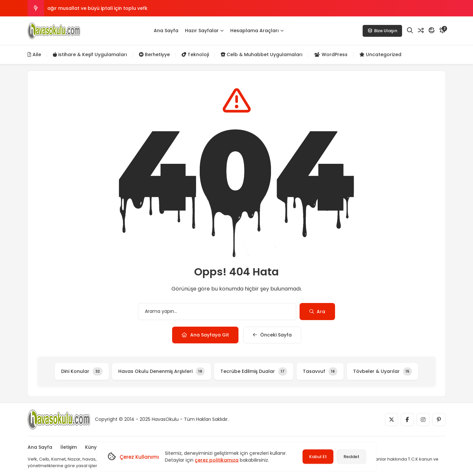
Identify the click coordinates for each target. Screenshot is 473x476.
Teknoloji (195, 54)
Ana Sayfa (166, 31)
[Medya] (392, 420)
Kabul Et (318, 456)
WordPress (331, 54)
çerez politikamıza (217, 460)
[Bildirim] (442, 31)
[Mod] (432, 31)
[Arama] (410, 31)
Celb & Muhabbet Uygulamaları (262, 54)
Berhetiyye (154, 54)
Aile (34, 54)
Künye (92, 447)
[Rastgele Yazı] (421, 31)
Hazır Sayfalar (204, 31)
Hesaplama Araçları (257, 31)
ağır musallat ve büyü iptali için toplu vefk (97, 8)
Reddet (351, 456)
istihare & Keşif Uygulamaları (90, 54)
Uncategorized (380, 54)
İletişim (69, 447)
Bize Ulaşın (382, 31)
